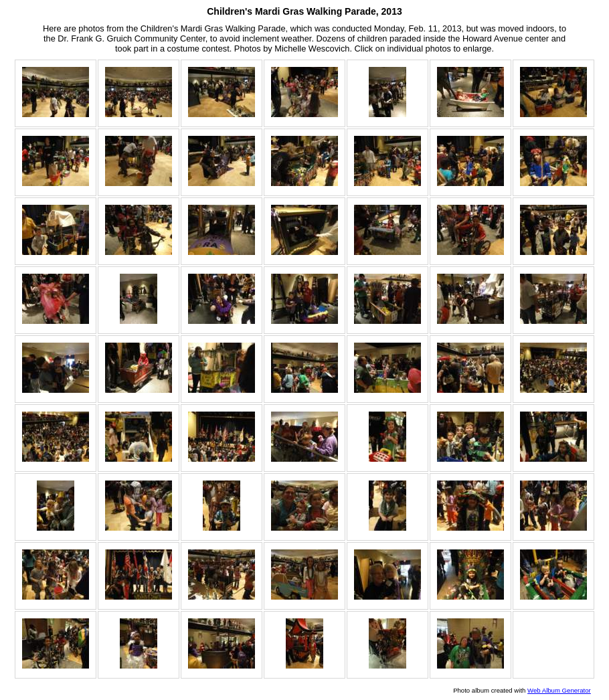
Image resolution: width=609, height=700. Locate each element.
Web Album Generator (559, 690)
